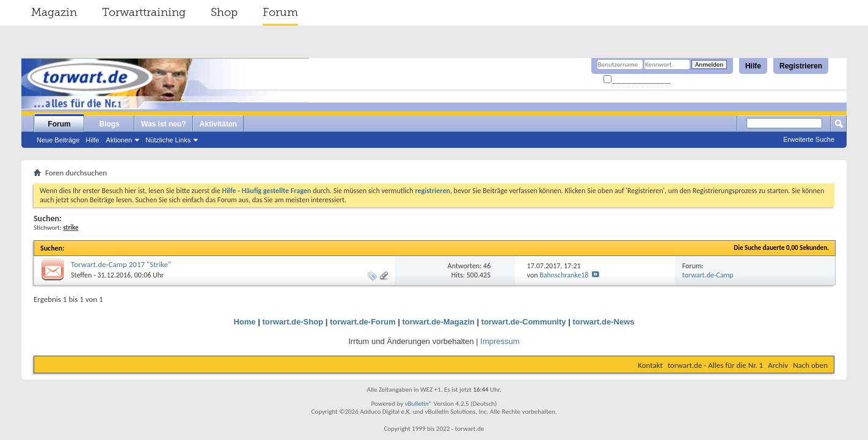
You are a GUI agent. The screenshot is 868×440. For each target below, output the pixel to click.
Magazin (54, 12)
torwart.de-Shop (293, 322)
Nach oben (810, 365)
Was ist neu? (164, 124)
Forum (280, 12)
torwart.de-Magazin (439, 322)
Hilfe (753, 66)
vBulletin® (419, 404)
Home (244, 322)
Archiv (778, 365)
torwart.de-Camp (708, 275)
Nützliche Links (168, 140)
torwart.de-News (603, 322)
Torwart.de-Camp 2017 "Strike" (121, 264)
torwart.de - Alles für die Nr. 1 (715, 365)
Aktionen (119, 140)
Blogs (109, 124)
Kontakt (650, 365)
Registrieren (801, 66)
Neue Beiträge (58, 140)
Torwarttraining (144, 12)
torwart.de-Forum (363, 322)
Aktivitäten (218, 124)
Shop (224, 12)
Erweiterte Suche (809, 139)
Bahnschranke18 (564, 275)
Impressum (500, 341)
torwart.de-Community (524, 322)
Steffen (81, 275)
